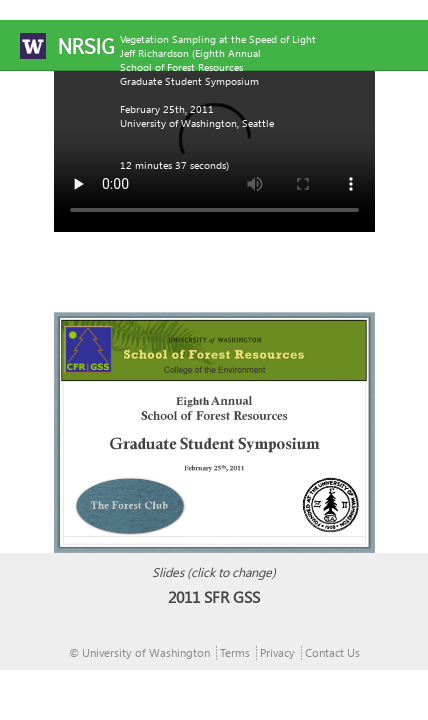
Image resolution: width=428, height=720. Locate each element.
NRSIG (86, 46)
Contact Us (332, 652)
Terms (235, 652)
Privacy (277, 652)
